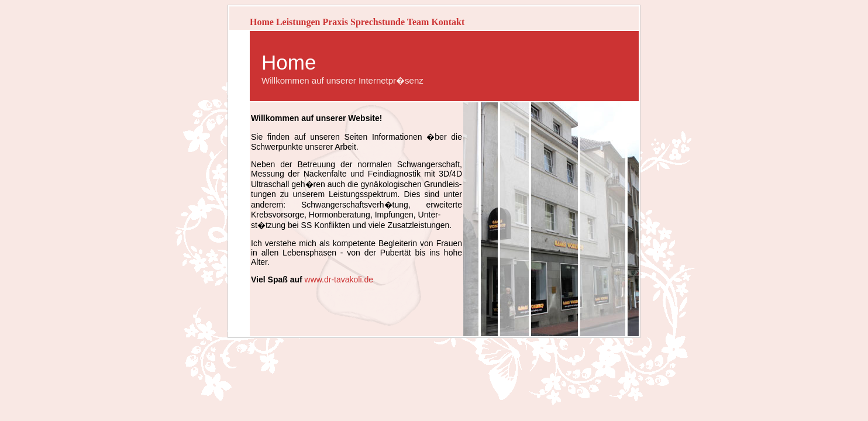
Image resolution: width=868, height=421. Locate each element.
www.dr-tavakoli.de (339, 279)
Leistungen (298, 22)
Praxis (335, 22)
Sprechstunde (378, 22)
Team (418, 22)
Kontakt (448, 22)
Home (262, 22)
